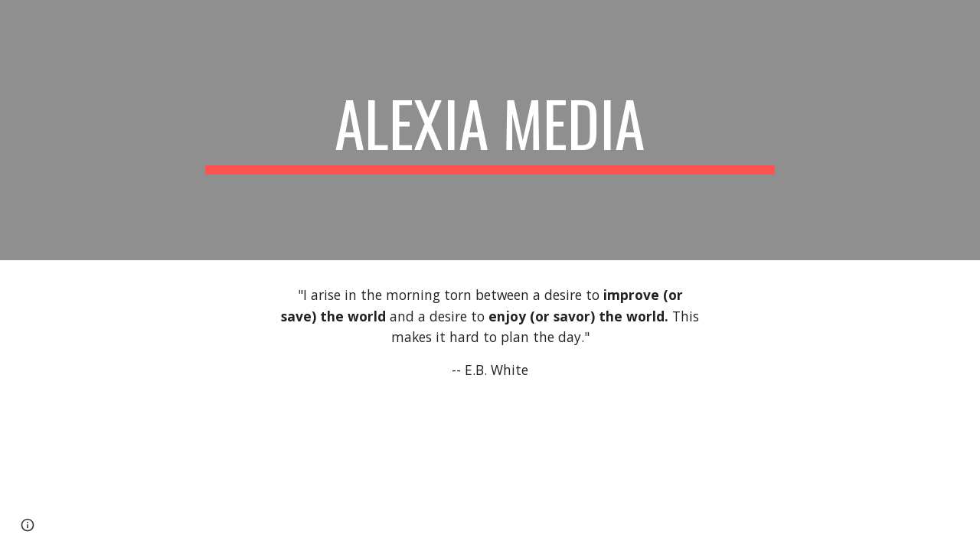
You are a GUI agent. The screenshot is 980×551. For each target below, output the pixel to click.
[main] (490, 130)
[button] (28, 525)
